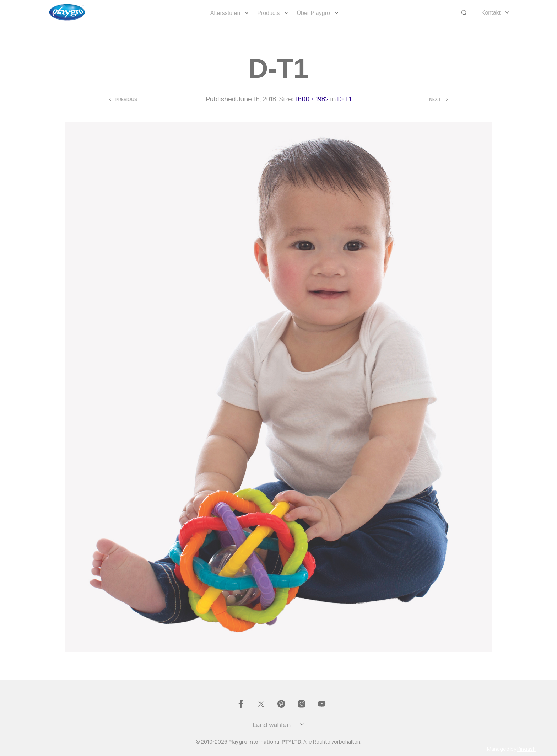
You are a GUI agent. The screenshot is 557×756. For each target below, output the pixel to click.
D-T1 (344, 99)
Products (268, 13)
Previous (126, 99)
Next (435, 99)
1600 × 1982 (312, 99)
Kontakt (491, 13)
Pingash (526, 749)
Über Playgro (313, 13)
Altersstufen (225, 13)
